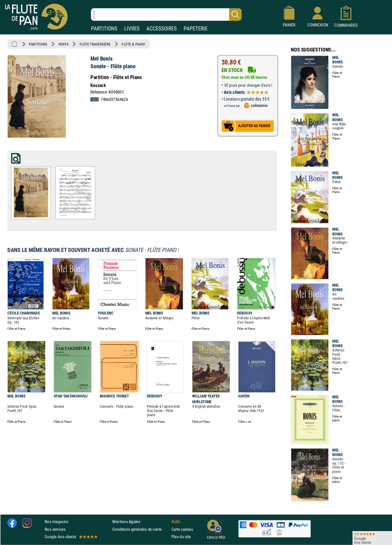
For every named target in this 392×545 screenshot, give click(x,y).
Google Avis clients (71, 537)
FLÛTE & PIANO (133, 44)
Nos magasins (57, 522)
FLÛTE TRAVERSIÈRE (95, 44)
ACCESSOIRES (162, 29)
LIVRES (132, 29)
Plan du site (181, 537)
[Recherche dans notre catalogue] (166, 14)
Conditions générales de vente (141, 529)
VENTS (63, 44)
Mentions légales (126, 522)
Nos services (55, 529)
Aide (176, 522)
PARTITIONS (104, 29)
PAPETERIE (196, 29)
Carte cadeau (182, 529)
